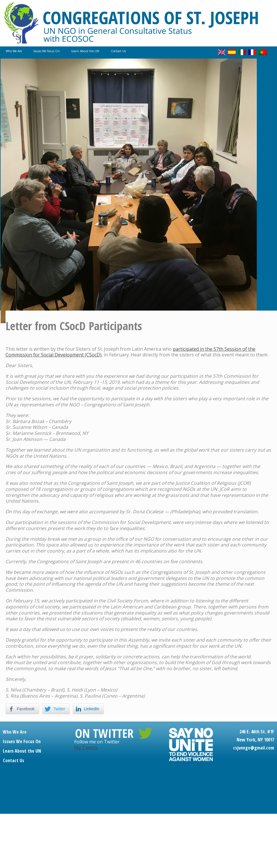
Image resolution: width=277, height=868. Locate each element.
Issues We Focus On (47, 51)
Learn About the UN (85, 51)
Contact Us (118, 51)
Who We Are (14, 51)
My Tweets (86, 747)
